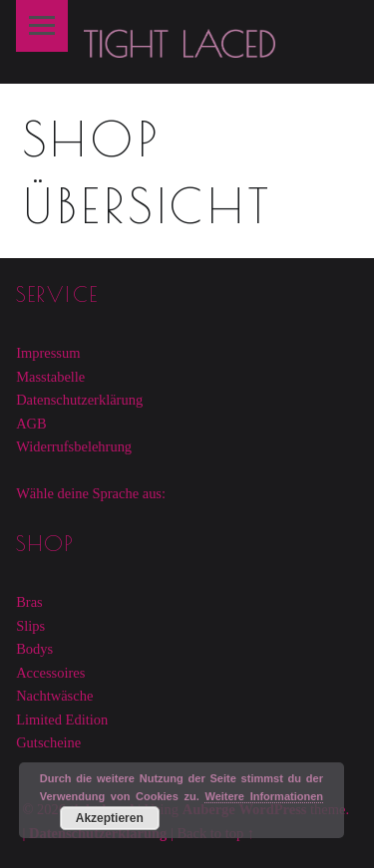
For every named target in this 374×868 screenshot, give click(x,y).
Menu (42, 26)
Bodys (34, 649)
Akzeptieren (110, 818)
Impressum (48, 353)
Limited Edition (62, 720)
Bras (29, 602)
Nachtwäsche (54, 696)
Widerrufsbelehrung (74, 446)
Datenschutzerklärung (79, 400)
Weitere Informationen (264, 796)
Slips (30, 626)
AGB (31, 424)
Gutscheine (48, 742)
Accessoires (50, 673)
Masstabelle (50, 377)
